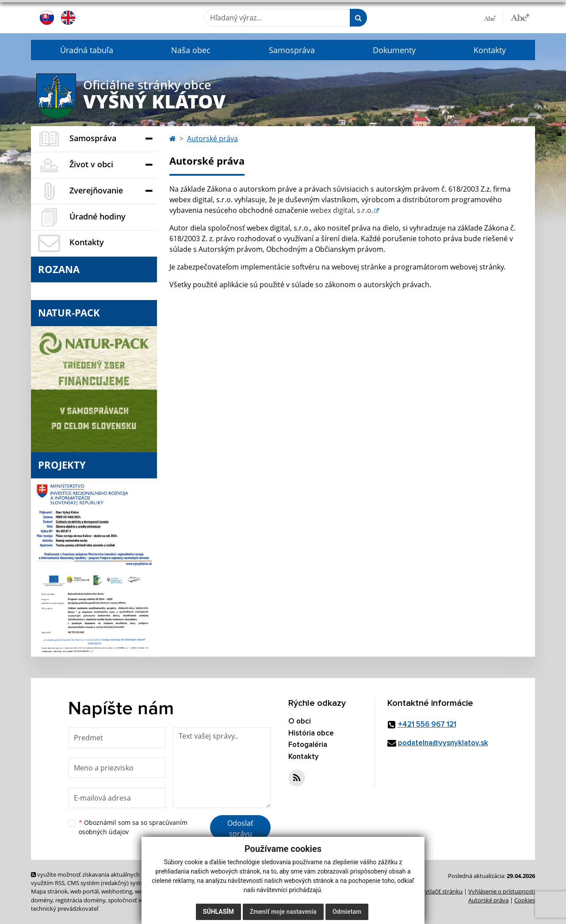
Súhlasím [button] (218, 912)
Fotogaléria (308, 745)
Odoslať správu (240, 828)
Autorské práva (212, 139)
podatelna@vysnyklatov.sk (443, 743)
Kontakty (490, 50)
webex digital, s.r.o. (342, 210)
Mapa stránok (49, 891)
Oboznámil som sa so (133, 827)
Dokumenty (394, 50)
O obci (300, 722)
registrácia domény (80, 900)
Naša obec (191, 50)
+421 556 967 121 (427, 725)
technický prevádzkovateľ (65, 909)
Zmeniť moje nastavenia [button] (283, 912)
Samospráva (292, 50)
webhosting (117, 891)
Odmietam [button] (347, 912)
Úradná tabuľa (87, 50)
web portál (84, 891)
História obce (311, 733)
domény (42, 900)
